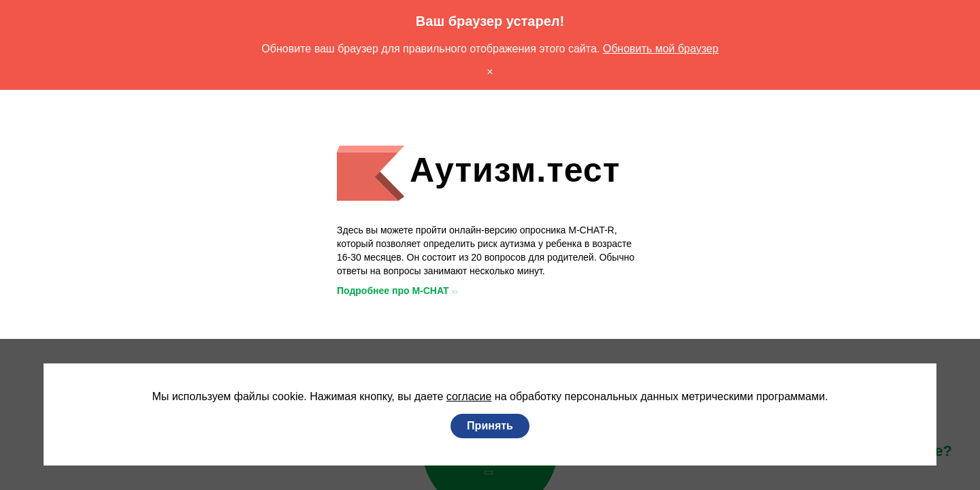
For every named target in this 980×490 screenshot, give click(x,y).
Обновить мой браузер (676, 49)
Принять (490, 426)
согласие (464, 397)
